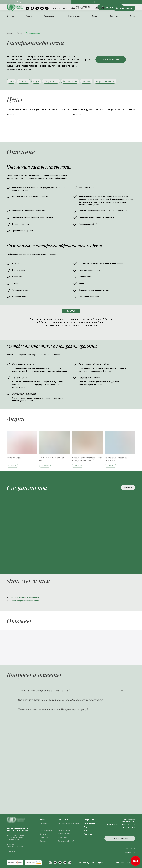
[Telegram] (37, 8)
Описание (25, 81)
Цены (12, 81)
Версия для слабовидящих (93, 863)
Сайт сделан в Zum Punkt (125, 863)
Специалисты (50, 16)
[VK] (27, 8)
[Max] (42, 8)
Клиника (10, 16)
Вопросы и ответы (109, 81)
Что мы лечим (74, 16)
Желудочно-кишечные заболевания (24, 598)
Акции (95, 16)
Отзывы (90, 81)
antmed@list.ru (130, 853)
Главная (10, 33)
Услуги (29, 16)
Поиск (133, 16)
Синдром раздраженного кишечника (24, 601)
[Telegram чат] (32, 8)
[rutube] (47, 8)
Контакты (114, 16)
